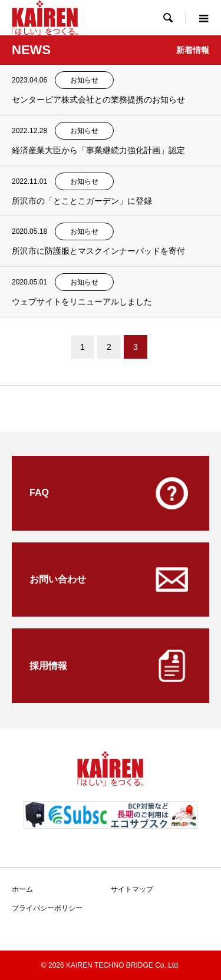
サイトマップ (132, 889)
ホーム (22, 889)
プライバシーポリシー (47, 908)
